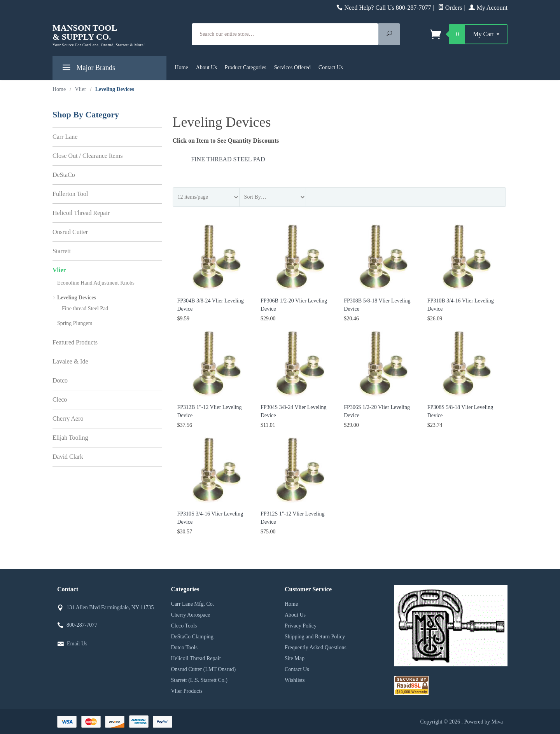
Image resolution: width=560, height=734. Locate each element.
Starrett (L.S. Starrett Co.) (199, 680)
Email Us (77, 644)
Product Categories (246, 67)
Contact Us (331, 67)
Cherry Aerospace (191, 615)
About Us (206, 67)
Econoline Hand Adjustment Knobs (96, 283)
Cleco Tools (184, 626)
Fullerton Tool (70, 194)
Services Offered (292, 67)
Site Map (295, 658)
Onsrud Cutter (70, 232)
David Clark (68, 457)
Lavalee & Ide (70, 361)
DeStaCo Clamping (192, 637)
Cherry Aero (68, 419)
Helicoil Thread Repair (81, 213)
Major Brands (88, 69)
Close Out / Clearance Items (87, 156)
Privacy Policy (301, 626)
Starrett (62, 251)
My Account (488, 8)
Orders (450, 8)
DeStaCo (64, 175)
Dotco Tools (184, 647)
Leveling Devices (77, 298)
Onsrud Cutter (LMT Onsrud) (204, 669)
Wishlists (295, 680)
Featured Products (75, 342)
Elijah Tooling (70, 438)
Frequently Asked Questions (316, 647)
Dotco (60, 380)
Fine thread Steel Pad (228, 159)
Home (182, 67)
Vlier (59, 270)
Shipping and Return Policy (315, 637)
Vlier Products (187, 691)
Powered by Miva (483, 722)
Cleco (60, 399)
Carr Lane (65, 137)
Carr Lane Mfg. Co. (193, 604)
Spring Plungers (75, 323)
